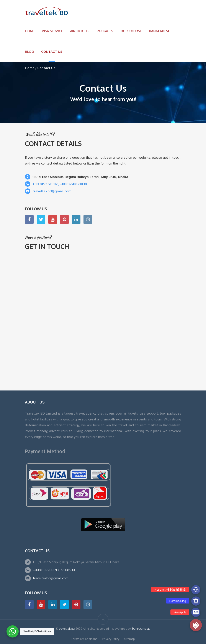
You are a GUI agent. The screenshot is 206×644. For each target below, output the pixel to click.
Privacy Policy (111, 639)
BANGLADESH (160, 31)
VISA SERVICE (52, 31)
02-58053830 (68, 570)
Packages (105, 31)
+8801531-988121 (45, 570)
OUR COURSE (131, 31)
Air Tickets (80, 31)
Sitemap (130, 639)
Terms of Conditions (84, 639)
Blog (29, 52)
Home (30, 31)
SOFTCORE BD (141, 629)
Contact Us (52, 52)
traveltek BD (67, 629)
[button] (196, 625)
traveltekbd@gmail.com (51, 578)
